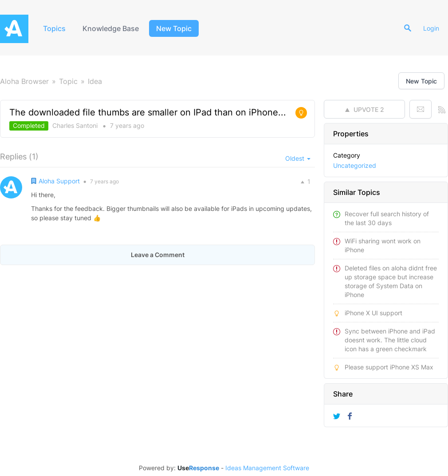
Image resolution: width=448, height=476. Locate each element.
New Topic (174, 28)
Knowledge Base (111, 28)
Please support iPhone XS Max (389, 367)
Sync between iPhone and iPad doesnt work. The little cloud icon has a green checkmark (390, 340)
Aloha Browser (24, 81)
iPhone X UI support (373, 313)
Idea (95, 81)
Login (431, 28)
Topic (68, 81)
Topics (54, 28)
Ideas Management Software (267, 468)
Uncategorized (355, 165)
